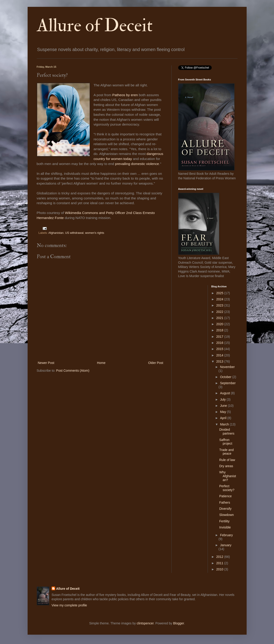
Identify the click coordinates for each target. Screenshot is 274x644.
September (228, 383)
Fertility (224, 521)
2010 (220, 569)
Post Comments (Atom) (73, 371)
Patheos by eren (125, 95)
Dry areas (226, 466)
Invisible (225, 527)
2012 (220, 557)
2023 (220, 305)
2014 (220, 355)
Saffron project (226, 442)
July (223, 399)
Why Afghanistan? (228, 476)
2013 (220, 361)
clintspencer (145, 623)
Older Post (156, 363)
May (223, 412)
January (226, 545)
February (226, 535)
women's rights (95, 233)
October (226, 377)
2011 (220, 563)
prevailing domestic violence (137, 164)
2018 (220, 330)
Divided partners (227, 431)
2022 (220, 312)
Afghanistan (56, 233)
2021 (220, 318)
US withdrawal (74, 233)
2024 (220, 299)
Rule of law (227, 460)
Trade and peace (226, 452)
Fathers (225, 502)
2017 (220, 337)
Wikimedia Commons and (86, 213)
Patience (225, 496)
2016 (220, 343)
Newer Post (46, 363)
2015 (220, 349)
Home (101, 363)
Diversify (225, 509)
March (225, 424)
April (224, 418)
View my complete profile (69, 605)
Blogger (179, 623)
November (227, 367)
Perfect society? (227, 488)
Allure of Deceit (95, 26)
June (224, 406)
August (225, 393)
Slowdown (227, 515)
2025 (220, 293)
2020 (220, 324)
